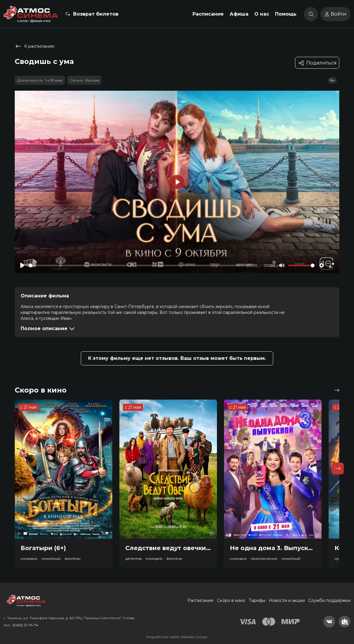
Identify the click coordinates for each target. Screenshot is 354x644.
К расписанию (35, 46)
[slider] (136, 265)
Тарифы (257, 600)
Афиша (239, 14)
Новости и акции (287, 600)
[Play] (22, 265)
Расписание (208, 14)
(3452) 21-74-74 (25, 625)
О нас (262, 14)
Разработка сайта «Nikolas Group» (177, 637)
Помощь (286, 14)
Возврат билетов (96, 14)
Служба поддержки (329, 600)
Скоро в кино (231, 600)
